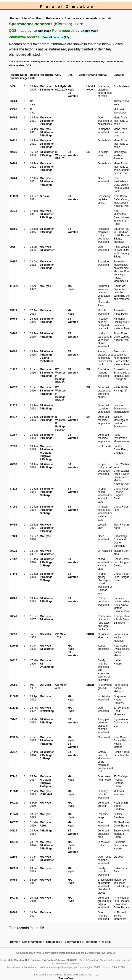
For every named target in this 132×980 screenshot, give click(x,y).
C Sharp (45, 495)
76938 (13, 464)
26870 (13, 387)
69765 (13, 319)
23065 (13, 109)
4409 (13, 86)
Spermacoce (73, 18)
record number (115, 61)
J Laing (44, 358)
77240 (13, 776)
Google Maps (42, 31)
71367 (13, 435)
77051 (13, 507)
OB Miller (46, 634)
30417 (13, 660)
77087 (13, 559)
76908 (13, 598)
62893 (13, 446)
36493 (13, 525)
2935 (13, 247)
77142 (13, 574)
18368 (13, 912)
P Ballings (46, 124)
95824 (13, 310)
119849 (14, 791)
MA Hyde (45, 86)
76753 (13, 880)
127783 (14, 842)
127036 (14, 646)
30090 (13, 634)
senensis (92, 18)
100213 (14, 803)
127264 (14, 737)
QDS (28, 65)
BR (88, 152)
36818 (13, 211)
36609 (13, 129)
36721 (13, 141)
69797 (13, 333)
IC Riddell (46, 794)
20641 (13, 616)
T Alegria (45, 786)
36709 (13, 163)
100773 (14, 822)
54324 (13, 831)
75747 (13, 752)
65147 (13, 719)
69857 (13, 262)
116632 (14, 696)
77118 (13, 489)
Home (14, 18)
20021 (13, 551)
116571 (14, 286)
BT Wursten (47, 90)
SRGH (90, 634)
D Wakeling (47, 711)
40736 (13, 152)
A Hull (43, 826)
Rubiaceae (53, 18)
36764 (13, 178)
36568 (13, 118)
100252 (14, 868)
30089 (13, 685)
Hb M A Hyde (91, 88)
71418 (13, 405)
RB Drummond (47, 665)
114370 (14, 196)
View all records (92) (55, 37)
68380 (13, 229)
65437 (13, 417)
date (22, 65)
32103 (13, 857)
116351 (14, 708)
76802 (13, 351)
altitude (13, 65)
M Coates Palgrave (46, 454)
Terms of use (66, 978)
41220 (13, 369)
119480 (14, 814)
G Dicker (45, 196)
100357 (14, 898)
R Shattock (47, 361)
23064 (13, 101)
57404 (13, 536)
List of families (32, 18)
